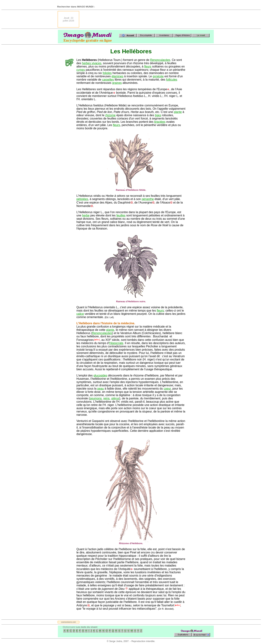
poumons (96, 398)
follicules (172, 80)
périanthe (148, 199)
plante (178, 112)
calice (80, 314)
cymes (81, 70)
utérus (115, 398)
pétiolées (82, 199)
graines (117, 83)
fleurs (148, 66)
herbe (86, 215)
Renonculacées (160, 60)
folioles (107, 73)
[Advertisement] (148, 19)
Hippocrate (116, 343)
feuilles (121, 215)
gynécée (158, 76)
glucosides (100, 375)
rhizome (110, 115)
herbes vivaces (92, 63)
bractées (160, 122)
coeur (167, 389)
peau (101, 389)
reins (107, 398)
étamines (117, 76)
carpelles (108, 80)
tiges (158, 115)
